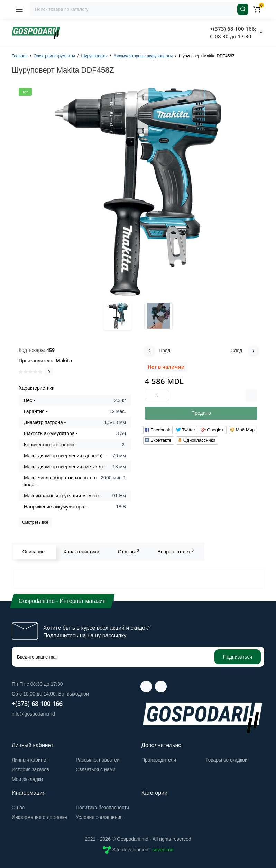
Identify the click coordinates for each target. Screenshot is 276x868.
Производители (159, 760)
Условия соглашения (99, 817)
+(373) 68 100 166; (233, 29)
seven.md (163, 850)
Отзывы (128, 551)
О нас (18, 808)
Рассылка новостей (98, 760)
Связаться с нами (96, 769)
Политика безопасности (102, 808)
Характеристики (81, 552)
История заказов (30, 769)
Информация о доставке (39, 817)
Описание (33, 552)
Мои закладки (27, 779)
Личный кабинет (30, 760)
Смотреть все (35, 522)
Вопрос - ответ (175, 551)
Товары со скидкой (227, 760)
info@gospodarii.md (33, 714)
